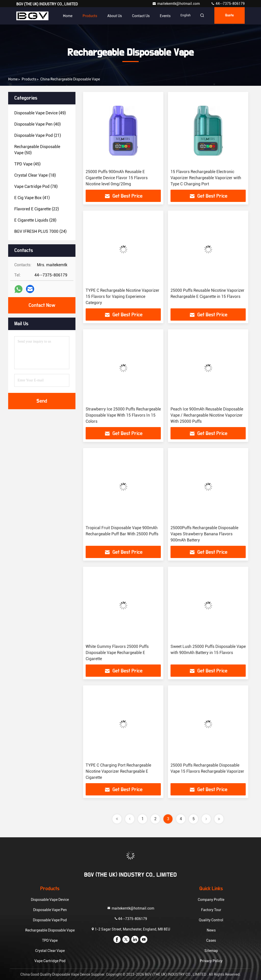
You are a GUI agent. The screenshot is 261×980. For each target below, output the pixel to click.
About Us (110, 16)
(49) (40, 113)
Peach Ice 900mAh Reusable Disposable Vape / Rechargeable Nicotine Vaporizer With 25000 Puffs (207, 415)
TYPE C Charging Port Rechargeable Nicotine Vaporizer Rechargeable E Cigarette (118, 771)
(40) (37, 124)
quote (228, 16)
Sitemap (211, 951)
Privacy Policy (211, 961)
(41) (32, 198)
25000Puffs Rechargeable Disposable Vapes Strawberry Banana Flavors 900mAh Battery (204, 534)
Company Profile (211, 900)
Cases (211, 940)
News (211, 930)
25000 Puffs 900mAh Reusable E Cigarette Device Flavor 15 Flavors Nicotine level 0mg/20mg (117, 178)
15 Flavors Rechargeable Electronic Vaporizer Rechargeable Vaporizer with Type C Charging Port (206, 178)
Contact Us (136, 16)
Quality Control (211, 920)
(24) (40, 231)
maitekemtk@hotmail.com (176, 4)
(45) (27, 164)
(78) (36, 186)
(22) (37, 209)
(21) (38, 135)
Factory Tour (211, 910)
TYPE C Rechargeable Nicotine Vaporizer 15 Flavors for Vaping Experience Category (122, 297)
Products (85, 16)
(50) (37, 150)
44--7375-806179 (228, 4)
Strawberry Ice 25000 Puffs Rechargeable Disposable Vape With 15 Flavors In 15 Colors (123, 415)
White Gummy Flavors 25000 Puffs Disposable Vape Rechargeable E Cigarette (117, 653)
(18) (35, 175)
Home (63, 16)
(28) (35, 220)
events (160, 16)
